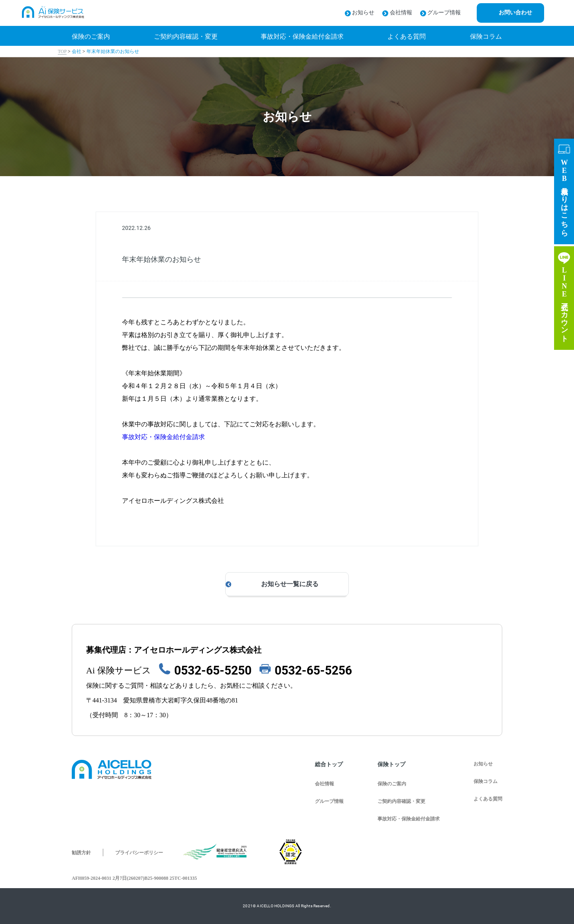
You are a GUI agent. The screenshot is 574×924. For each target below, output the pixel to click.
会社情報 (397, 13)
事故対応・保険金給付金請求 (163, 437)
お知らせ (360, 13)
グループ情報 (441, 13)
